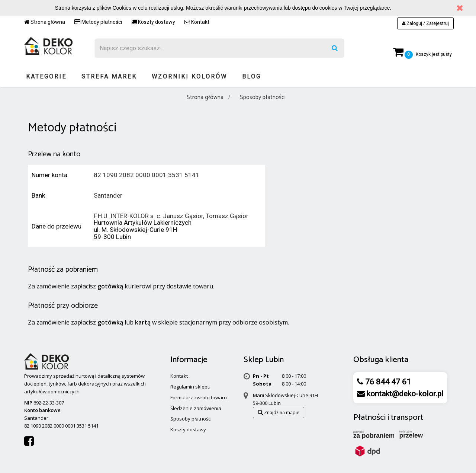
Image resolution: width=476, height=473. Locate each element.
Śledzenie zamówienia (196, 408)
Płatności (369, 418)
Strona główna (45, 22)
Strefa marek (109, 76)
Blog (252, 76)
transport (407, 418)
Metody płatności (98, 22)
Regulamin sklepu (190, 387)
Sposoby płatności (191, 419)
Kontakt (197, 22)
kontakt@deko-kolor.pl (404, 394)
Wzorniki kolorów (189, 76)
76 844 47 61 (387, 382)
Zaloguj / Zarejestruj (425, 23)
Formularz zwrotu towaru (199, 397)
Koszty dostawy (153, 22)
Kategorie (46, 76)
